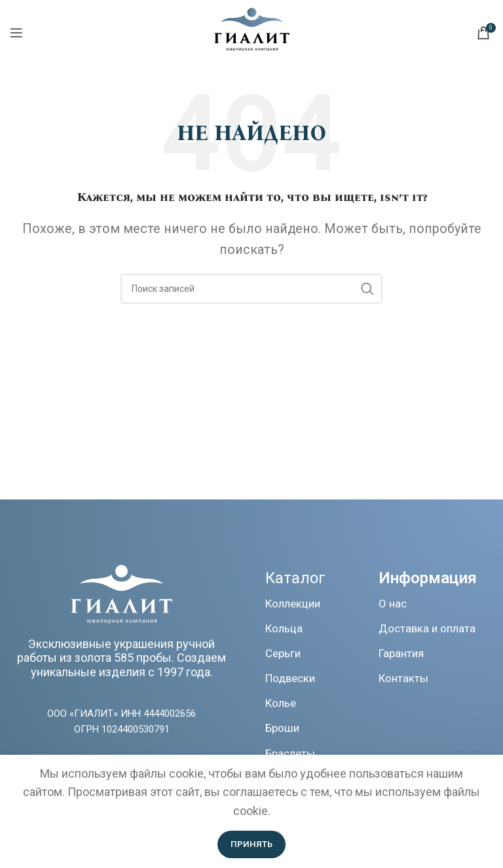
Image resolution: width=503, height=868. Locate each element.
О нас (393, 604)
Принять (251, 844)
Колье (281, 703)
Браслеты (290, 753)
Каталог (295, 578)
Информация (428, 578)
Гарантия (401, 653)
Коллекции (293, 604)
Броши (282, 728)
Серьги (283, 653)
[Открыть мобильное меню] (16, 33)
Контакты (403, 678)
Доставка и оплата (427, 628)
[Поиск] (251, 289)
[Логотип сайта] (252, 47)
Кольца (284, 628)
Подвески (290, 678)
